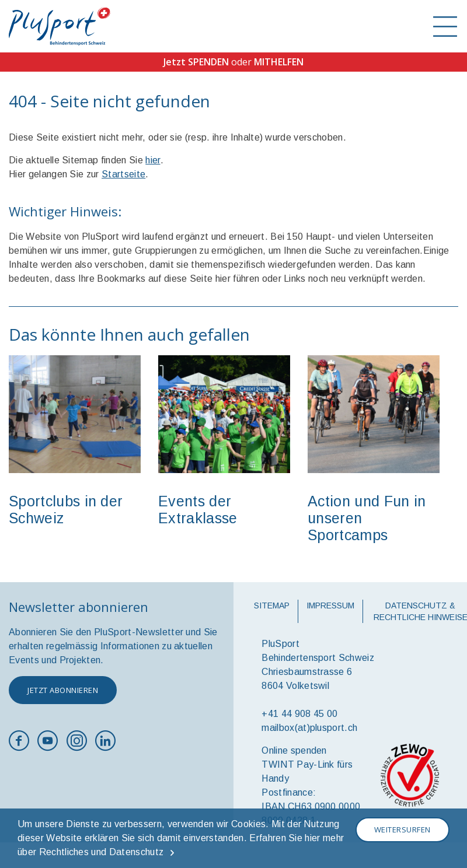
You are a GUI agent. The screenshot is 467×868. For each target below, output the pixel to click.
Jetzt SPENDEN (196, 62)
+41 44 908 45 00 (299, 714)
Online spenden (294, 750)
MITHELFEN (279, 62)
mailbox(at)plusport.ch (309, 728)
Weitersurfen (402, 829)
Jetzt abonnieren (63, 690)
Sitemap (272, 605)
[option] (75, 446)
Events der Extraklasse (198, 510)
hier (153, 160)
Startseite (123, 174)
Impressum (330, 605)
